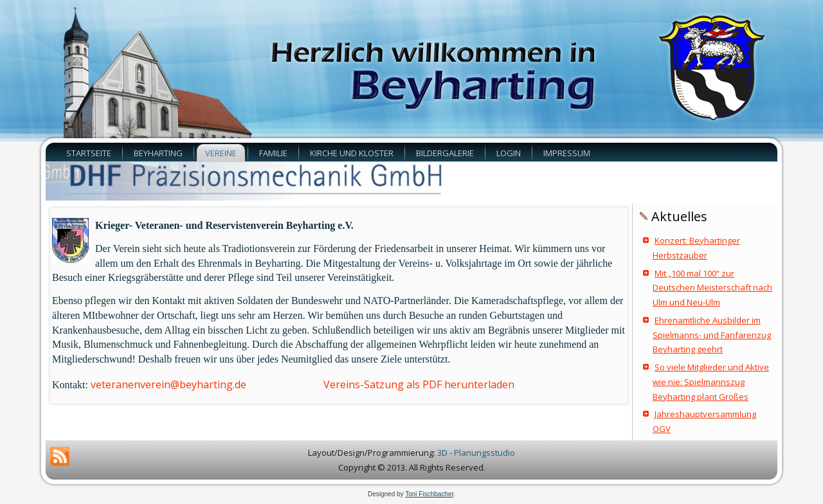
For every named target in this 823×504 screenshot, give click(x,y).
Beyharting (158, 153)
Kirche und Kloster (352, 153)
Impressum (567, 153)
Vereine (221, 153)
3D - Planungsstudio (476, 453)
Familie (273, 153)
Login (509, 153)
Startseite (89, 153)
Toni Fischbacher (429, 494)
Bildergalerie (445, 153)
